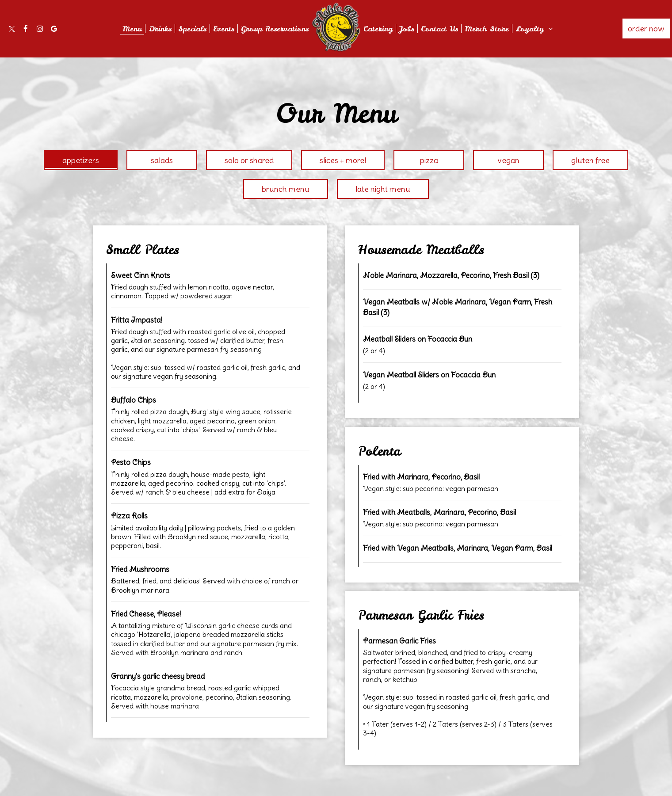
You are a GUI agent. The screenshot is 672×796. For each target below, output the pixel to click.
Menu (132, 29)
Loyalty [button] (534, 29)
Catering (378, 29)
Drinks (160, 29)
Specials (192, 29)
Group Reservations (275, 29)
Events (224, 29)
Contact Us (439, 29)
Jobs (407, 29)
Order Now (646, 29)
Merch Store (487, 29)
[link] (336, 27)
